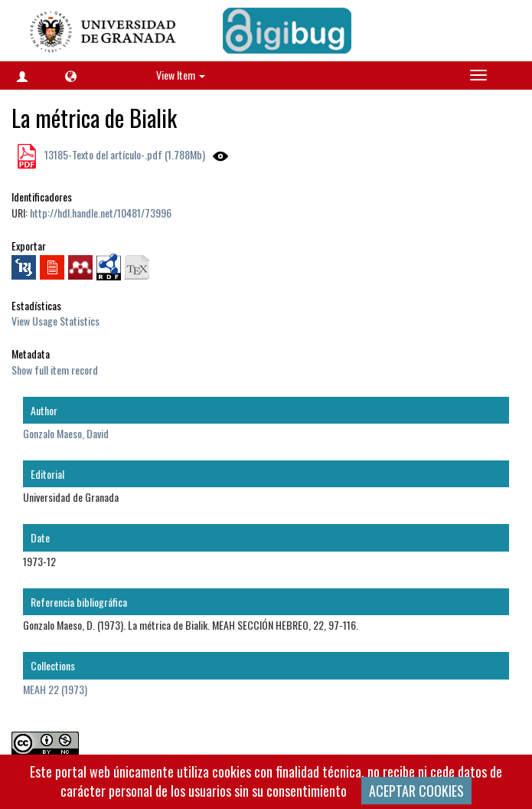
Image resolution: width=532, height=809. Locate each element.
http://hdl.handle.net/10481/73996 (101, 213)
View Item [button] (181, 75)
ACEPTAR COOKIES (416, 791)
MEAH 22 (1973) (55, 689)
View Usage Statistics (55, 321)
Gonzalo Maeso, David (66, 433)
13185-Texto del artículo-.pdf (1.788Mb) (124, 154)
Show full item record (55, 370)
